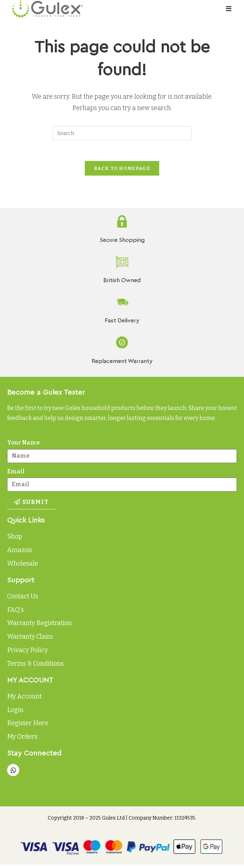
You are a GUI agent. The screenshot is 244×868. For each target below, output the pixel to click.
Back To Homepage (122, 169)
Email (16, 472)
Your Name (24, 444)
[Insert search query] (122, 133)
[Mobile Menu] (229, 9)
